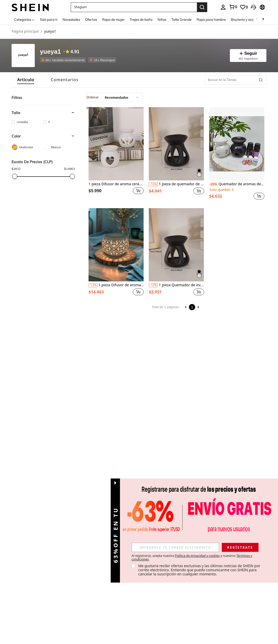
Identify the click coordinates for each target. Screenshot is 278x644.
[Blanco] (59, 147)
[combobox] (114, 97)
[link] (244, 7)
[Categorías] (24, 19)
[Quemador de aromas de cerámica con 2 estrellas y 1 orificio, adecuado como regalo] (237, 144)
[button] (134, 7)
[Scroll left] (257, 19)
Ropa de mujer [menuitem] (113, 20)
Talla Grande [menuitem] (181, 20)
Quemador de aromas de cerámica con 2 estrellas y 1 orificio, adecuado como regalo (237, 184)
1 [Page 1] (192, 307)
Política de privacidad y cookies (197, 556)
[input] (175, 547)
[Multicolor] (27, 147)
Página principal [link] (25, 31)
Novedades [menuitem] (71, 20)
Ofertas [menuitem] (91, 20)
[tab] (26, 80)
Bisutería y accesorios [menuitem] (247, 20)
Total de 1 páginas (165, 307)
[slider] (15, 176)
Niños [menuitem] (162, 20)
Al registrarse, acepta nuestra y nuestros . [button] (192, 558)
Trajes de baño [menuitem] (141, 20)
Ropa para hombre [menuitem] (211, 20)
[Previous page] (186, 307)
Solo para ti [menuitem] (49, 20)
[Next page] (198, 307)
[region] (96, 191)
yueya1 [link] (50, 31)
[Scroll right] (263, 19)
